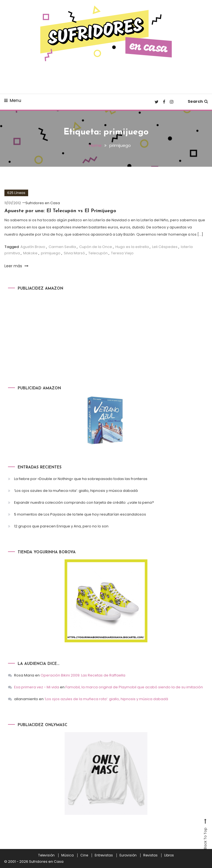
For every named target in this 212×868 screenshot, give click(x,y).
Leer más (16, 266)
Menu (13, 100)
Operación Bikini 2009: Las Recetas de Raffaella (83, 675)
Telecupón (98, 253)
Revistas (150, 855)
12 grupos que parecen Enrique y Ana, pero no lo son (61, 526)
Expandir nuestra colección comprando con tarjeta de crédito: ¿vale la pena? (84, 502)
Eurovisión (128, 855)
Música (67, 855)
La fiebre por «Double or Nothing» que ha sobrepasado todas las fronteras (81, 479)
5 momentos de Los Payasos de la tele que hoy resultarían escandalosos (80, 514)
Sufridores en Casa (43, 203)
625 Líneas (16, 193)
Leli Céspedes (165, 247)
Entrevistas (104, 855)
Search (198, 101)
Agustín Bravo (33, 247)
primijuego (51, 253)
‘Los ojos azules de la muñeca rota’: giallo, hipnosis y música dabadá (76, 491)
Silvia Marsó (74, 253)
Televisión (46, 855)
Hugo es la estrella (132, 247)
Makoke (30, 253)
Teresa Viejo (122, 253)
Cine (84, 855)
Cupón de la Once (96, 247)
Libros (169, 855)
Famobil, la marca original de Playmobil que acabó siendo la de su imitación (134, 687)
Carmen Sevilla (62, 247)
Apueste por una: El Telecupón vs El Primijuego (60, 211)
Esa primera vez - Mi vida (37, 687)
